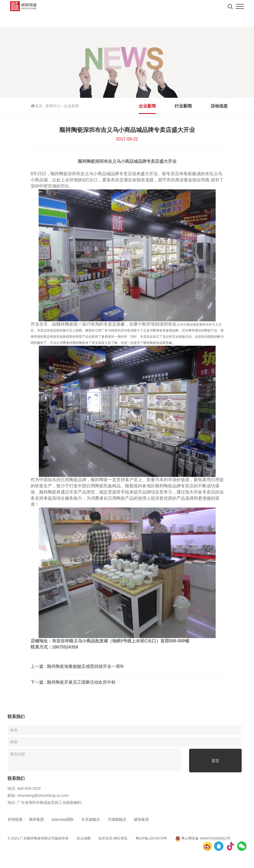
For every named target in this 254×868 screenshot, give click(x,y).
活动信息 (219, 106)
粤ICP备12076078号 (151, 838)
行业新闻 (183, 106)
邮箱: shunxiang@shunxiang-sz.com (38, 795)
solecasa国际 (63, 819)
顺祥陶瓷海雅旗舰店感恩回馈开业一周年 (86, 666)
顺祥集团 (36, 819)
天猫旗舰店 (117, 819)
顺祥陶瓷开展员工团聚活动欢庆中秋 (81, 682)
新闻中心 (53, 106)
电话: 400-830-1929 (24, 788)
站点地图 (84, 838)
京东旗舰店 (91, 819)
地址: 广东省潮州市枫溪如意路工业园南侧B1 (45, 802)
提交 (215, 761)
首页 (38, 106)
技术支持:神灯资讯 (113, 838)
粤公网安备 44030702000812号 (203, 839)
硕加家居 (141, 819)
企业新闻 (71, 106)
